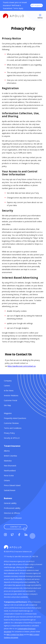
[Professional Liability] (12, 508)
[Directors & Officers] (12, 513)
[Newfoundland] (10, 471)
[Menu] (40, 16)
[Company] (8, 381)
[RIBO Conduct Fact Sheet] (15, 635)
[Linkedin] (26, 535)
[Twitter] (12, 535)
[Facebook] (19, 535)
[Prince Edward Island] (12, 485)
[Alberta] (7, 451)
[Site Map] (7, 405)
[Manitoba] (8, 461)
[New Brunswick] (10, 466)
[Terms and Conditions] (13, 428)
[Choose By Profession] (13, 518)
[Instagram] (5, 535)
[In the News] (9, 391)
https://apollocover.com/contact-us (22, 366)
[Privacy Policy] (9, 433)
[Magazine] (8, 413)
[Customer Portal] (10, 400)
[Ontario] (7, 480)
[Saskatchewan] (10, 490)
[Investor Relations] (11, 395)
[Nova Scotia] (9, 475)
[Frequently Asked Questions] (15, 418)
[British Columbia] (10, 456)
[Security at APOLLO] (12, 438)
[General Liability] (10, 503)
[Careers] (7, 386)
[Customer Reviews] (11, 423)
